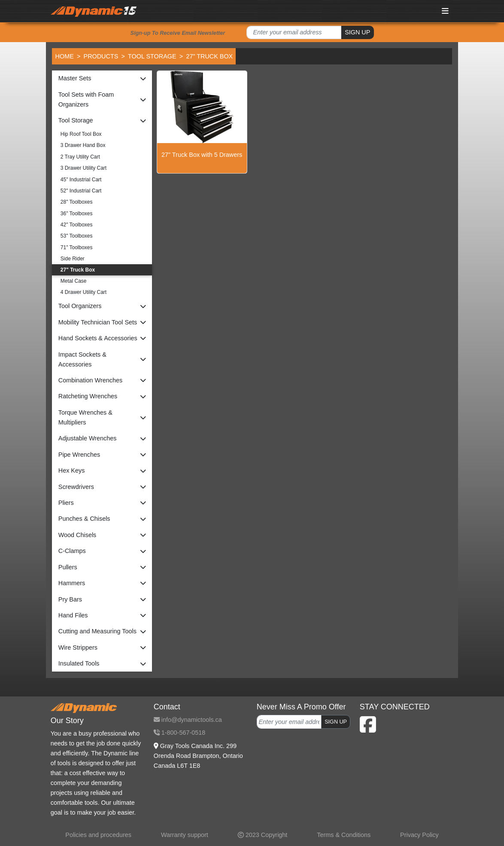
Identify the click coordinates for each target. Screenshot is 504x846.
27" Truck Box (78, 270)
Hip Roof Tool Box (81, 134)
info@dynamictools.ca (188, 720)
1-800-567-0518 (179, 733)
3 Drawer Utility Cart (83, 168)
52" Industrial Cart (81, 191)
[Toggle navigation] (446, 11)
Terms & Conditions (344, 835)
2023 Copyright (263, 835)
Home (65, 56)
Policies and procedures (98, 835)
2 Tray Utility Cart (80, 157)
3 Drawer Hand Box (83, 145)
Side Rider (73, 259)
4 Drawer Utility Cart (83, 292)
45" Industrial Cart (81, 180)
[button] (102, 78)
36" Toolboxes (77, 214)
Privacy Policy (419, 835)
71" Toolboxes (77, 247)
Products (101, 56)
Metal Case (74, 281)
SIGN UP (357, 32)
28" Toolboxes (77, 202)
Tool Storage (152, 56)
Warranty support (185, 835)
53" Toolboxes (77, 236)
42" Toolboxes (77, 225)
